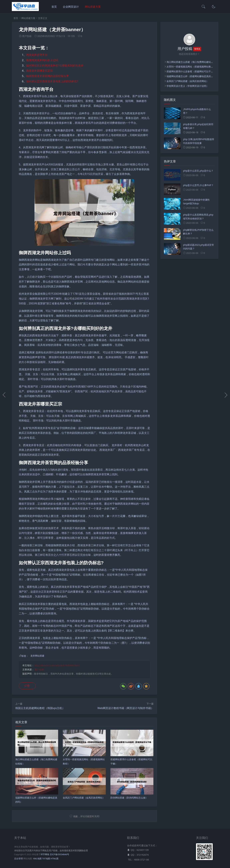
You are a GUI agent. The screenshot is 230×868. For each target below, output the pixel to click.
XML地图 (37, 859)
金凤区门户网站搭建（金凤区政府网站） (188, 81)
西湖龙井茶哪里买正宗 (39, 71)
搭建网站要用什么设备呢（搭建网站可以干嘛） (191, 71)
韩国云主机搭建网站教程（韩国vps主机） (40, 708)
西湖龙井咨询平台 (37, 55)
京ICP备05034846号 (59, 854)
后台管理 (18, 859)
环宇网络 (45, 854)
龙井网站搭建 (37, 656)
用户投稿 (39, 669)
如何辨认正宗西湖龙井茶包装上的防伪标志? (52, 81)
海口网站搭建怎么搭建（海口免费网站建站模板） (192, 62)
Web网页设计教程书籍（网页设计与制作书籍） (125, 708)
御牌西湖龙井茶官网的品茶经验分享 (47, 76)
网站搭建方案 (93, 7)
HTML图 (55, 859)
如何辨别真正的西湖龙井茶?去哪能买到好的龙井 (55, 65)
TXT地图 (46, 859)
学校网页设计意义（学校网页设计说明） (188, 86)
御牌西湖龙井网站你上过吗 (42, 60)
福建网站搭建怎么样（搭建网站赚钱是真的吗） (191, 76)
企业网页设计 (71, 7)
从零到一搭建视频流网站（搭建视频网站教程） (191, 67)
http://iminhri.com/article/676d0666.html (57, 665)
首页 (54, 7)
